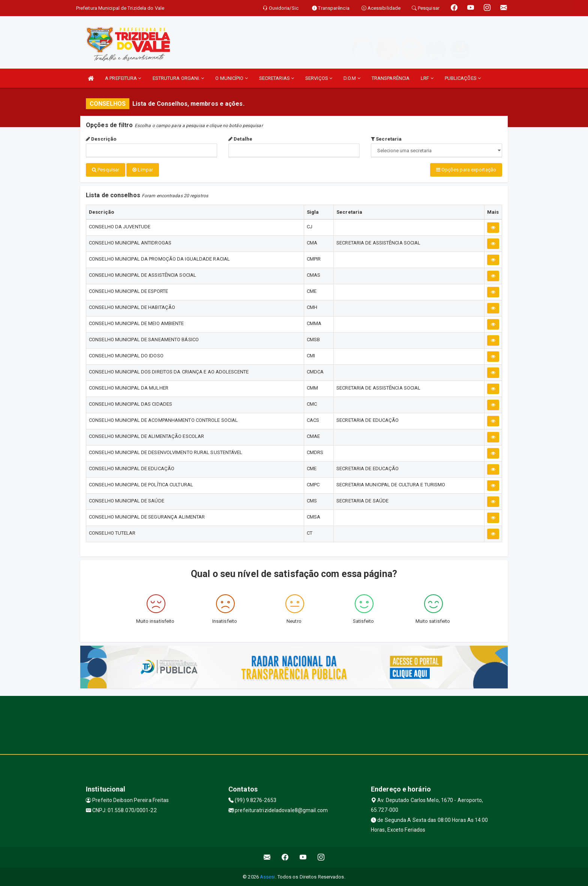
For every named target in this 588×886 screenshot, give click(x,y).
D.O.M (352, 78)
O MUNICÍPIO (231, 78)
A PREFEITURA (123, 78)
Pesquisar (106, 170)
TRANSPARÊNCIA (391, 78)
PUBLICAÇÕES (463, 78)
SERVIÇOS (319, 78)
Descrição (101, 139)
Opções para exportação (466, 170)
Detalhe (240, 139)
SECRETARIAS (277, 78)
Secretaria (386, 139)
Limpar (143, 170)
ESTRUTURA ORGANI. (178, 78)
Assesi (268, 876)
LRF (427, 78)
